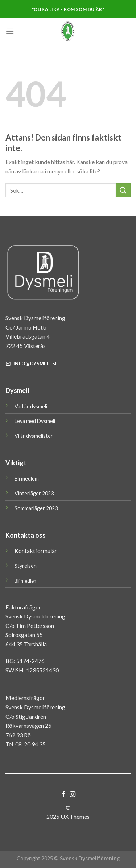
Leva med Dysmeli (35, 421)
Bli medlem (27, 479)
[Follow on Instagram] (73, 794)
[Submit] (123, 190)
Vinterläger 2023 (34, 493)
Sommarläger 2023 (36, 508)
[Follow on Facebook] (63, 794)
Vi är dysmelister (34, 436)
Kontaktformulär (36, 551)
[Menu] (10, 31)
